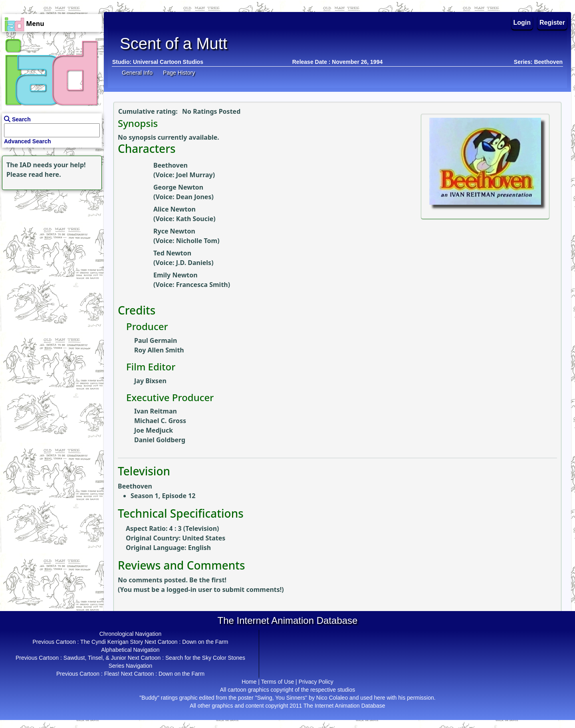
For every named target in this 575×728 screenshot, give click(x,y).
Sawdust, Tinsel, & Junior (95, 658)
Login (522, 23)
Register (552, 23)
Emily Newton (175, 275)
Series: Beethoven (538, 62)
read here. (45, 174)
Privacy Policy (316, 682)
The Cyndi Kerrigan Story (112, 642)
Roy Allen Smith (159, 350)
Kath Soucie (195, 219)
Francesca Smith (202, 285)
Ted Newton (172, 253)
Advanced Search (28, 141)
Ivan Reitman (156, 411)
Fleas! (112, 674)
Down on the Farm (205, 642)
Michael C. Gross (160, 421)
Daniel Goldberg (160, 440)
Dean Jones (194, 197)
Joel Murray (194, 175)
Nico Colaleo (332, 698)
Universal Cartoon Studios (168, 62)
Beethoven (171, 165)
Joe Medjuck (154, 430)
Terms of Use (278, 682)
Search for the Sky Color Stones (205, 658)
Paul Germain (156, 340)
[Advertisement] (50, 242)
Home (249, 682)
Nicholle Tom (197, 241)
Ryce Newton (174, 231)
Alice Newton (174, 209)
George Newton (178, 187)
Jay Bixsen (150, 381)
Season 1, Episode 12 (163, 496)
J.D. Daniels (194, 263)
